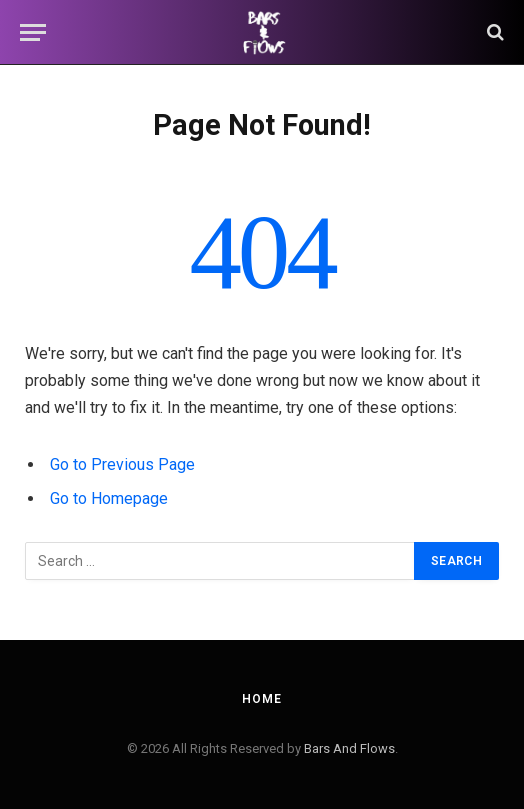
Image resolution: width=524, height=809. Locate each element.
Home (261, 699)
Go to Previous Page (122, 464)
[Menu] (33, 32)
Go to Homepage (109, 498)
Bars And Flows (349, 748)
